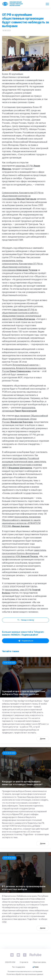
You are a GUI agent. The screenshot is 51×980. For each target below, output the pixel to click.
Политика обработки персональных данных (25, 974)
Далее (43, 739)
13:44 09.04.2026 (9, 663)
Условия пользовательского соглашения (25, 971)
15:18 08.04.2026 (9, 753)
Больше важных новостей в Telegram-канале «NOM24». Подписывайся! (23, 633)
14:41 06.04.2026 (9, 858)
